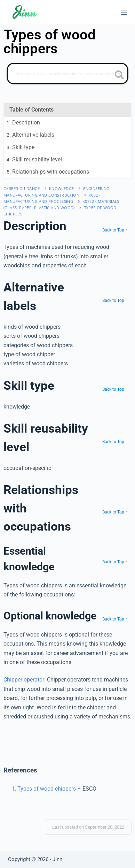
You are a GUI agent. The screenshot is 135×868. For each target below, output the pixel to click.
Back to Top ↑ (115, 230)
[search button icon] (119, 76)
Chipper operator (24, 680)
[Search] (67, 74)
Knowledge (62, 188)
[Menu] (124, 12)
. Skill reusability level (34, 159)
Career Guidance (22, 188)
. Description (23, 123)
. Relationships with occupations (48, 172)
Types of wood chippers (47, 789)
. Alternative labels (30, 135)
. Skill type (21, 147)
